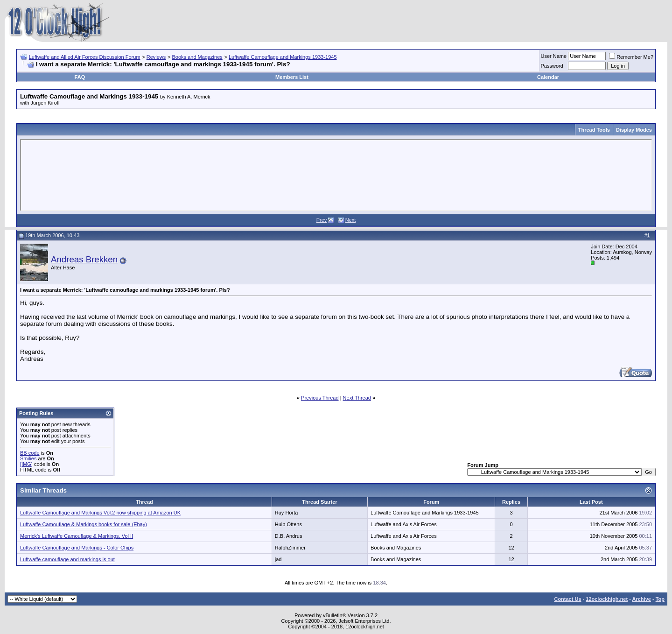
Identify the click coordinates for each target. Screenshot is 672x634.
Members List (292, 77)
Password (552, 66)
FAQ (80, 77)
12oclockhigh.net (607, 599)
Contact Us (567, 599)
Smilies (28, 458)
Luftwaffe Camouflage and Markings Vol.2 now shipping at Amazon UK (100, 513)
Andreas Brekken (84, 259)
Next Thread (357, 398)
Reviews (156, 57)
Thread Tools (594, 130)
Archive (642, 599)
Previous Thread (320, 398)
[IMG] (26, 464)
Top (660, 599)
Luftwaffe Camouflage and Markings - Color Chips (77, 548)
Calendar (548, 77)
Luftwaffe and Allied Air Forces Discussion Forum (85, 57)
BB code (30, 453)
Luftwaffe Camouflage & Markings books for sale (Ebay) (84, 524)
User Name (554, 56)
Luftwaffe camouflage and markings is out (67, 559)
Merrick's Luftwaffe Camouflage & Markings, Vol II (77, 536)
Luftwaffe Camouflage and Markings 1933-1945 (283, 57)
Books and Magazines (197, 57)
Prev (322, 220)
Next (351, 220)
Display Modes (634, 130)
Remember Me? (631, 57)
